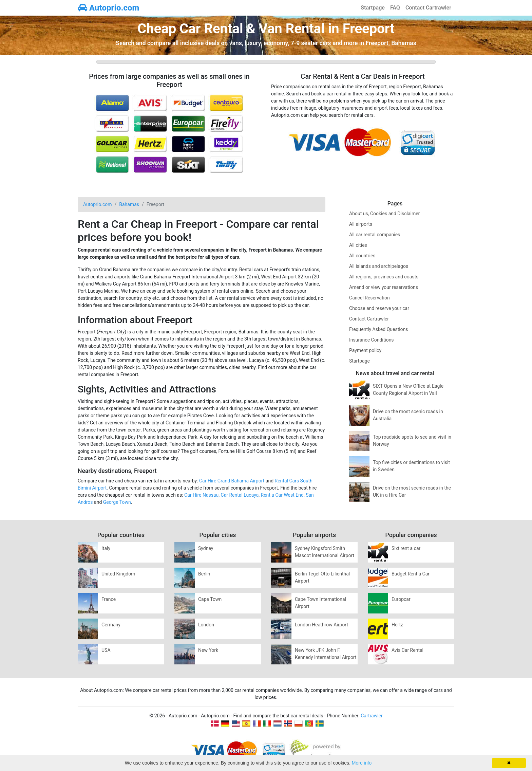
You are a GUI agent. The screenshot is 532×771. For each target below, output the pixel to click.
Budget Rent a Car (411, 574)
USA (106, 650)
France (109, 599)
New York (208, 650)
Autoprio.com (109, 8)
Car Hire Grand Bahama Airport (232, 481)
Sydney (206, 548)
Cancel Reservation (369, 298)
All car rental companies (375, 235)
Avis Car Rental (407, 650)
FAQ (395, 8)
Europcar (401, 599)
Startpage (373, 8)
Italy (106, 548)
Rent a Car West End (282, 495)
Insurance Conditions (372, 340)
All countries (362, 256)
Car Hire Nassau (201, 495)
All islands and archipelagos (379, 266)
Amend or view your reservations (384, 287)
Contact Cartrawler (428, 8)
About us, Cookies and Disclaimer (384, 214)
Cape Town (210, 599)
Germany (111, 625)
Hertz (397, 625)
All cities (358, 245)
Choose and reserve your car (379, 308)
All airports (361, 224)
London (206, 625)
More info (362, 763)
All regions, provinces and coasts (384, 277)
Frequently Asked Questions (379, 329)
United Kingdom (118, 574)
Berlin (204, 574)
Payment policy (365, 350)
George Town (117, 502)
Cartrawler (372, 716)
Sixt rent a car (406, 548)
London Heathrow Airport (321, 625)
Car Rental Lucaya (240, 495)
